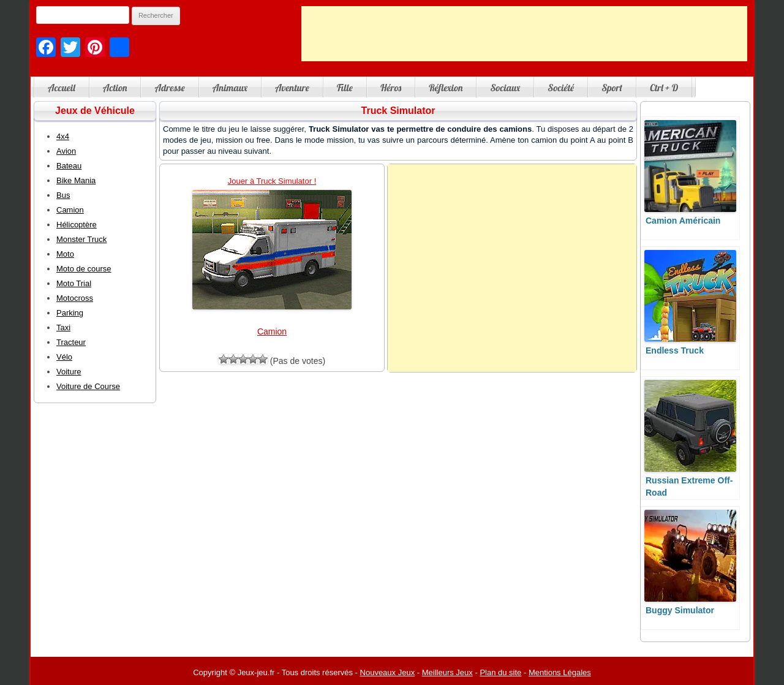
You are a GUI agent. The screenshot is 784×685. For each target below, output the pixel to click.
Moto (65, 254)
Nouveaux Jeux (388, 672)
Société (561, 88)
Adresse (169, 88)
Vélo (64, 357)
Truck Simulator (398, 111)
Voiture (69, 372)
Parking (70, 313)
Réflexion (446, 88)
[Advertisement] (524, 34)
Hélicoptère (77, 225)
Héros (391, 88)
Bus (63, 195)
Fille (345, 88)
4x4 (63, 136)
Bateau (69, 166)
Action (115, 88)
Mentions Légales (560, 672)
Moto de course (84, 269)
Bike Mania (76, 180)
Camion (272, 331)
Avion (66, 151)
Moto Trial (74, 283)
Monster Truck (81, 239)
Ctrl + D (664, 88)
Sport (612, 88)
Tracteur (71, 342)
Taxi (63, 327)
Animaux (230, 88)
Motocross (75, 298)
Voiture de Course (88, 386)
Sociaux (505, 88)
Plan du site (500, 672)
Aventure (292, 88)
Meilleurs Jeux (447, 672)
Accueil (62, 88)
